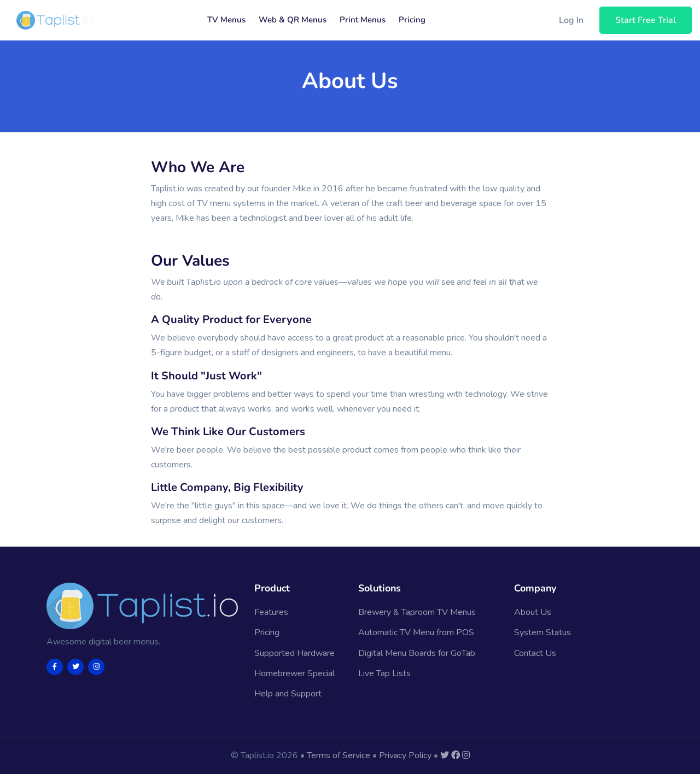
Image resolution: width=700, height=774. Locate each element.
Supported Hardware (294, 653)
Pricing (412, 20)
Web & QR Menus (293, 20)
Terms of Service (339, 755)
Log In (571, 20)
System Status (542, 632)
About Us (533, 612)
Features (271, 612)
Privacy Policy (405, 755)
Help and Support (288, 694)
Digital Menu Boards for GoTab (417, 653)
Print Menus (363, 20)
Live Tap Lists (384, 673)
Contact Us (535, 653)
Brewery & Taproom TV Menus (417, 612)
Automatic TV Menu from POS (416, 632)
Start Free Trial (646, 20)
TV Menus (226, 20)
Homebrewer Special (294, 673)
